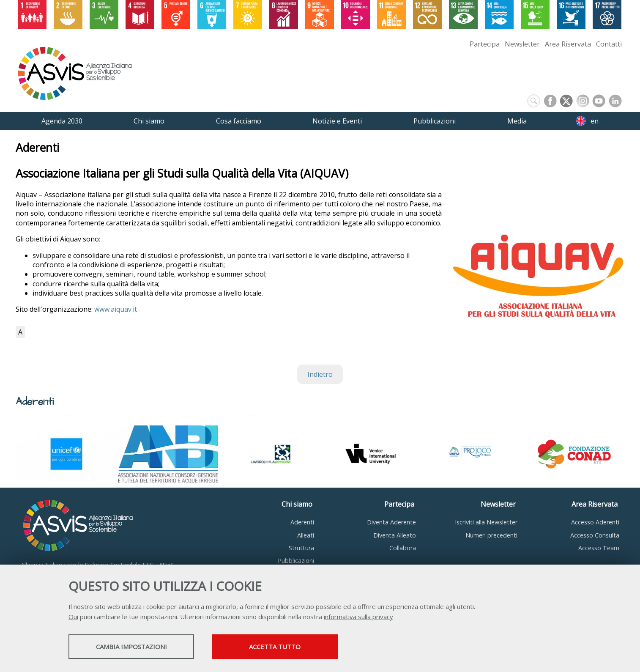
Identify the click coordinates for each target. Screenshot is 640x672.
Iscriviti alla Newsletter (486, 522)
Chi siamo (297, 504)
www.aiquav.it (116, 309)
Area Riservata (568, 44)
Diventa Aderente (391, 522)
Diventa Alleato (395, 535)
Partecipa (485, 44)
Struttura (301, 548)
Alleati (306, 535)
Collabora (403, 548)
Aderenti (302, 522)
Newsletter (522, 44)
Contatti (609, 44)
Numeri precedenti (491, 535)
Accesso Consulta (595, 535)
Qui (73, 617)
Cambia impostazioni (135, 647)
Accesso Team (599, 548)
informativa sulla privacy (358, 617)
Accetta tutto (287, 647)
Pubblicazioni (296, 561)
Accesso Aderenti (595, 522)
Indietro (320, 374)
